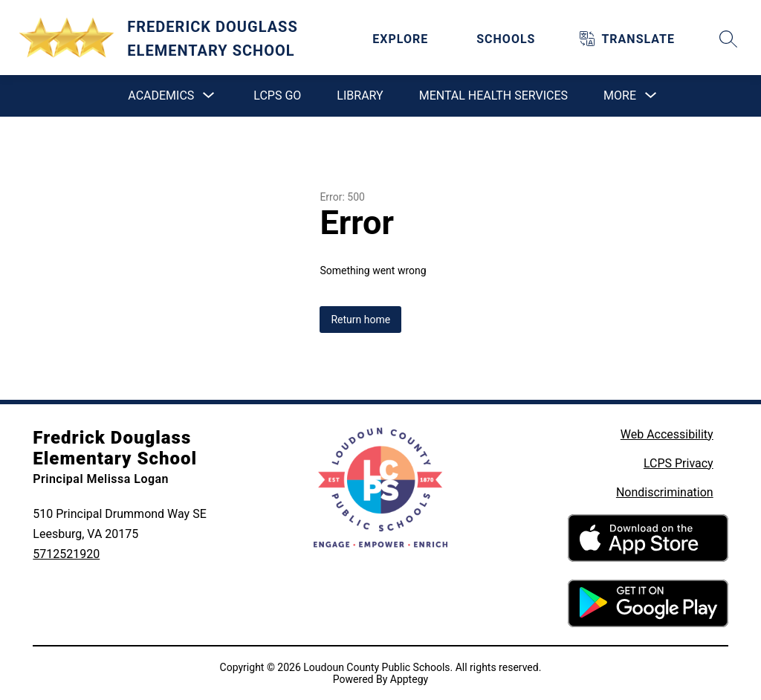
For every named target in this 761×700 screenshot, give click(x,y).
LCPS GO (277, 95)
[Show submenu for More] (620, 96)
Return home (360, 320)
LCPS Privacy (679, 463)
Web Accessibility (667, 434)
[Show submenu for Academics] (161, 96)
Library (360, 95)
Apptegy (409, 679)
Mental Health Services (493, 95)
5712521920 (66, 554)
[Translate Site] (638, 39)
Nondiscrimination (665, 492)
